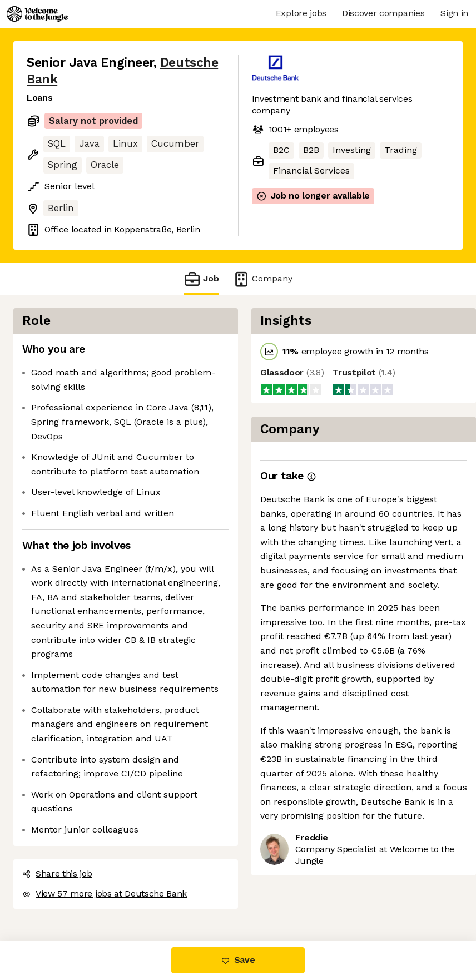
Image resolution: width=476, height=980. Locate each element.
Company (262, 279)
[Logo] (37, 14)
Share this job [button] (57, 873)
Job (201, 279)
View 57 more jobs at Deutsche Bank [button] (105, 894)
